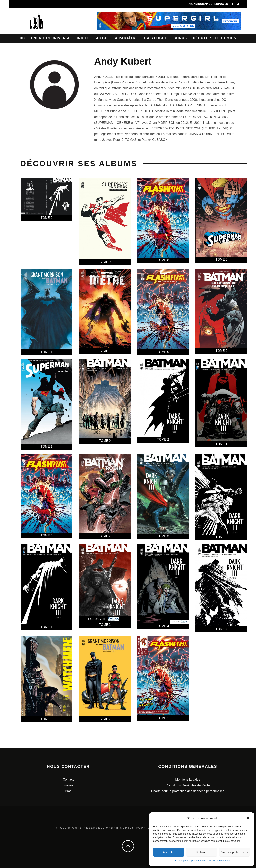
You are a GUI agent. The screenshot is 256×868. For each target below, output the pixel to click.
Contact (68, 779)
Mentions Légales (188, 779)
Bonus (180, 38)
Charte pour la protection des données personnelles (203, 861)
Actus (102, 38)
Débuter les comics (215, 38)
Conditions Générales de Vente (188, 785)
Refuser (202, 852)
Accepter (169, 852)
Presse (68, 785)
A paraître (127, 38)
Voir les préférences (235, 852)
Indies (83, 38)
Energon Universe (51, 38)
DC (22, 38)
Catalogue (156, 38)
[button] (248, 818)
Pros (68, 791)
